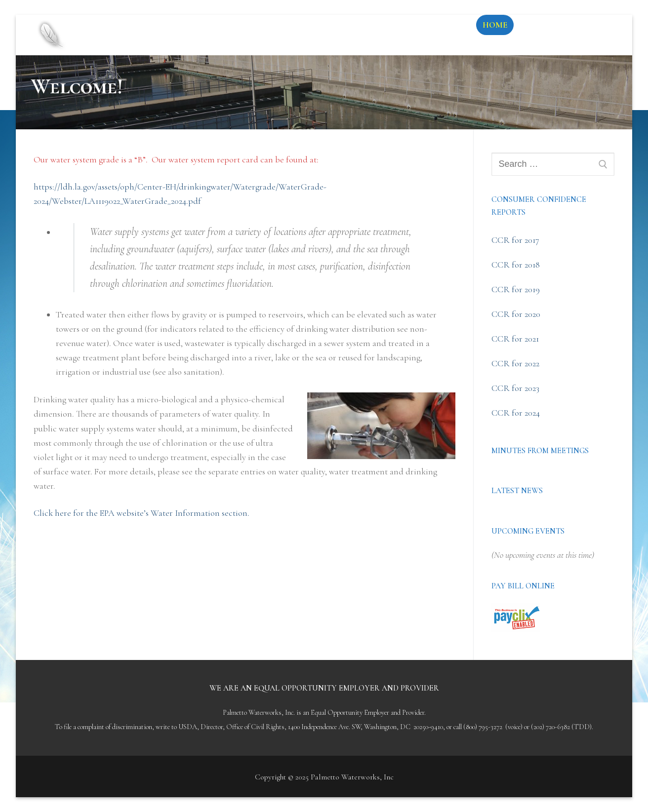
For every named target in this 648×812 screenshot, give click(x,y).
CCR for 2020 (516, 314)
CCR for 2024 (516, 413)
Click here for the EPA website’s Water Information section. (142, 513)
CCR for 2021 (515, 339)
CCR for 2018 (516, 265)
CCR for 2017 (515, 240)
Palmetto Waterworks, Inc (218, 27)
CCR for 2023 (515, 388)
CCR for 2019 (516, 289)
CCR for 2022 (515, 363)
